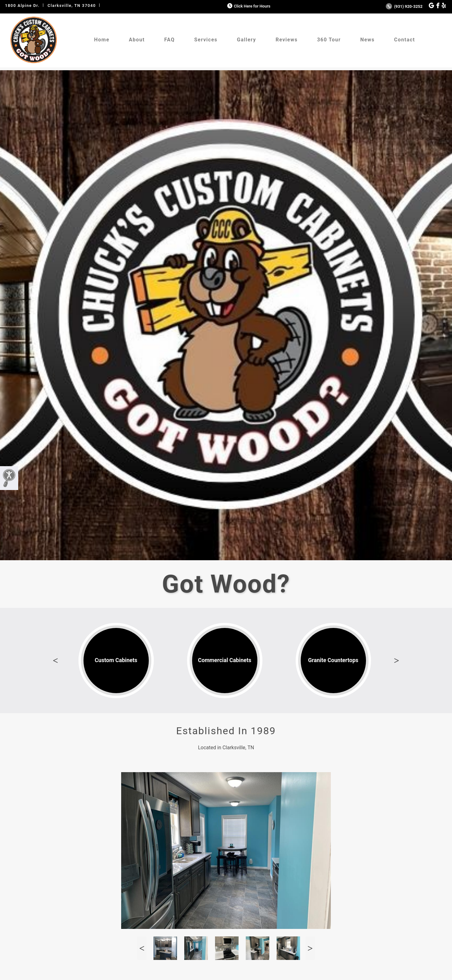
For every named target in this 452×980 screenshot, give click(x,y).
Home (102, 40)
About (137, 40)
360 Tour (329, 40)
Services (206, 40)
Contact (405, 40)
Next (396, 661)
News (368, 40)
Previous (56, 661)
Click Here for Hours (248, 6)
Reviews (287, 40)
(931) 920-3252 (404, 6)
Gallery (247, 40)
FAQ (169, 40)
